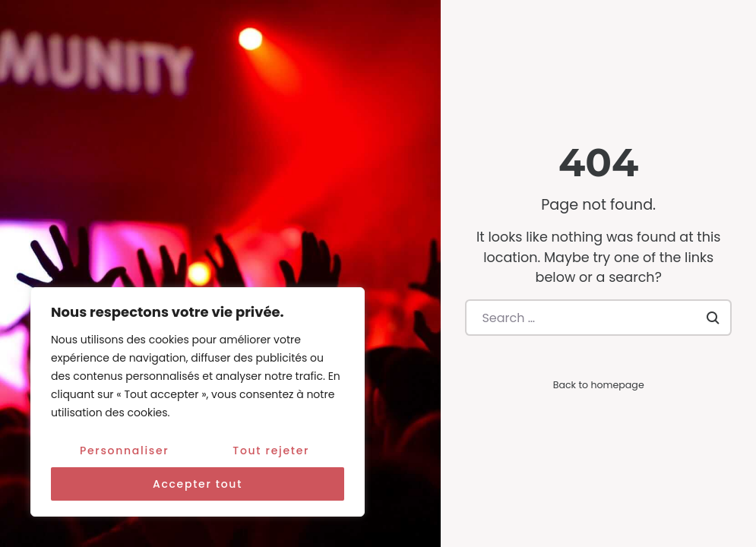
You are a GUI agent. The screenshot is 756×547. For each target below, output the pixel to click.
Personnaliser (124, 451)
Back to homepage (599, 385)
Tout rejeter (271, 451)
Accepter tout (198, 484)
